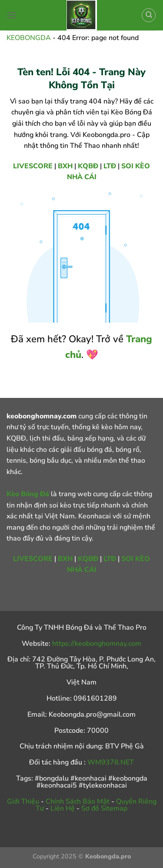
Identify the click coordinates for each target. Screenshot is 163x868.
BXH (65, 166)
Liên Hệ (63, 808)
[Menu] (12, 15)
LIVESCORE (33, 166)
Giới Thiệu (23, 801)
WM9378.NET (111, 762)
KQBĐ (88, 166)
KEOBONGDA (29, 38)
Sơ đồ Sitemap (104, 808)
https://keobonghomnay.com (97, 644)
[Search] (149, 15)
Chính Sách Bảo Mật (78, 801)
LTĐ (110, 166)
